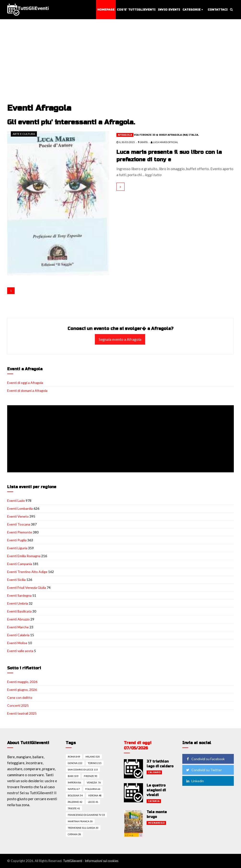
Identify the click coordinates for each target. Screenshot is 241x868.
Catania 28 (74, 834)
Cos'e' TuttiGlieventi (136, 10)
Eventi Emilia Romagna (24, 556)
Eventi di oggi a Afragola (25, 383)
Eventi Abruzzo (18, 619)
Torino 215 (95, 763)
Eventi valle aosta (20, 651)
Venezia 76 (94, 782)
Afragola (125, 135)
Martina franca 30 (80, 821)
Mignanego (156, 823)
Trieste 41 (74, 808)
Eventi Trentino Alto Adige (27, 572)
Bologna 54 (75, 795)
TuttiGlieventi (73, 861)
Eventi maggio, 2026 (22, 682)
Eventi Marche (18, 627)
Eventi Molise (17, 643)
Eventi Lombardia (20, 508)
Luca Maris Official (164, 142)
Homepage (106, 10)
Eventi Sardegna (19, 595)
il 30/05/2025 (126, 142)
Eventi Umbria (18, 603)
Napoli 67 (74, 789)
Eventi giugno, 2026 (22, 690)
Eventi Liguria (17, 548)
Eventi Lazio (16, 501)
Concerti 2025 (18, 705)
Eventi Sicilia (16, 580)
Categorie (192, 10)
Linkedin (195, 781)
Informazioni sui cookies (102, 861)
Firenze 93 (91, 776)
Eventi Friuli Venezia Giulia (27, 587)
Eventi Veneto (18, 516)
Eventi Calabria (18, 635)
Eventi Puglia (17, 540)
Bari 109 (73, 776)
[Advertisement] (121, 68)
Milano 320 (93, 757)
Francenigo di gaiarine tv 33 (86, 815)
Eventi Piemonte (20, 532)
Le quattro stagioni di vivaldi (156, 790)
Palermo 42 (75, 802)
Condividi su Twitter (204, 770)
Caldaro (154, 772)
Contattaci (218, 10)
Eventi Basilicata (19, 611)
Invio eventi (169, 10)
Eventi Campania (20, 564)
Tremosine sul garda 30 (83, 828)
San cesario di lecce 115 (83, 770)
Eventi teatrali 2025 (22, 713)
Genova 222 (75, 763)
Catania (154, 801)
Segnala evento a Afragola (120, 339)
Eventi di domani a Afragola (27, 391)
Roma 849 (74, 757)
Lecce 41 (93, 802)
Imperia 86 (75, 782)
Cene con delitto (20, 697)
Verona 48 (95, 795)
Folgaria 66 (93, 789)
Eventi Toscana (19, 524)
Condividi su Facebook (205, 759)
